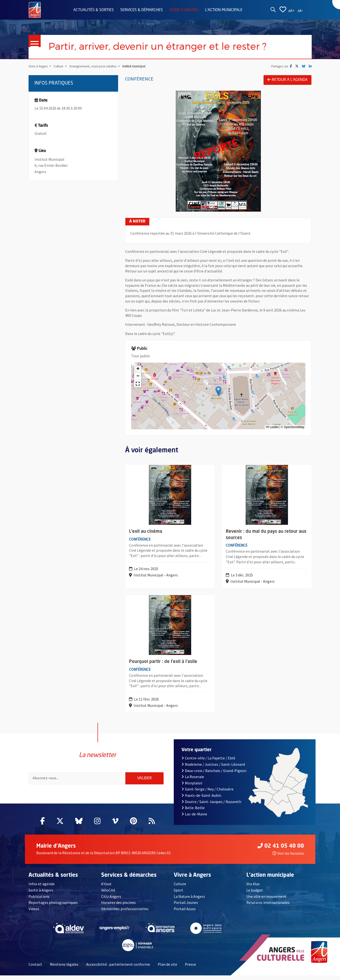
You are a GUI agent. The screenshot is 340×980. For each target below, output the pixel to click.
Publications (39, 901)
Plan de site (167, 969)
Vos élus (253, 889)
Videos (34, 913)
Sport (178, 895)
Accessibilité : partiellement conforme (118, 969)
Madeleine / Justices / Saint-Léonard (213, 769)
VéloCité (108, 895)
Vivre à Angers (184, 10)
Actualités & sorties (94, 10)
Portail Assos (185, 913)
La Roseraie (193, 781)
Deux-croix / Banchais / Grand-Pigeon (214, 775)
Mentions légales (64, 969)
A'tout (106, 889)
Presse (190, 969)
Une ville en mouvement (266, 901)
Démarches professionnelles (125, 913)
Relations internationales (268, 907)
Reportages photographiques (53, 907)
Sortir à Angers (41, 895)
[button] (218, 391)
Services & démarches (142, 10)
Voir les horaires (288, 858)
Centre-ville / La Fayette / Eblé (208, 763)
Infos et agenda (42, 889)
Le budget (255, 895)
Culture (180, 889)
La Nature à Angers (189, 901)
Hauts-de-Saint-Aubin (201, 800)
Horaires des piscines (118, 907)
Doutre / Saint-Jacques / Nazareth (211, 806)
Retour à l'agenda (287, 80)
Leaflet (272, 427)
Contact (35, 969)
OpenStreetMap (294, 427)
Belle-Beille (193, 812)
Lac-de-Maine (194, 819)
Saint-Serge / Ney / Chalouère (208, 794)
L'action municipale (224, 10)
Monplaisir (192, 788)
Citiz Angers (111, 901)
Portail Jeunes (186, 907)
